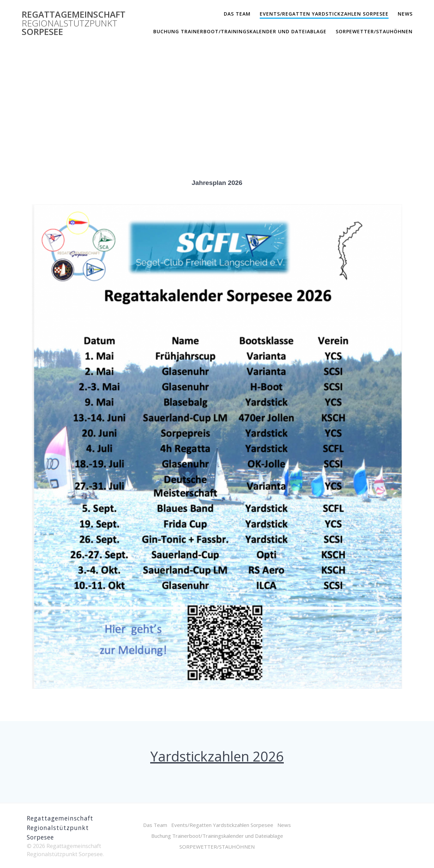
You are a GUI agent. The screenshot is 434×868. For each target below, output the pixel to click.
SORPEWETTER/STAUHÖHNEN (374, 31)
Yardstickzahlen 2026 (217, 756)
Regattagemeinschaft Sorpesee (74, 23)
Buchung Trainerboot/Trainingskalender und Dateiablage (240, 31)
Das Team (237, 14)
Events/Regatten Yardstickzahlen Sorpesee (324, 14)
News (405, 14)
